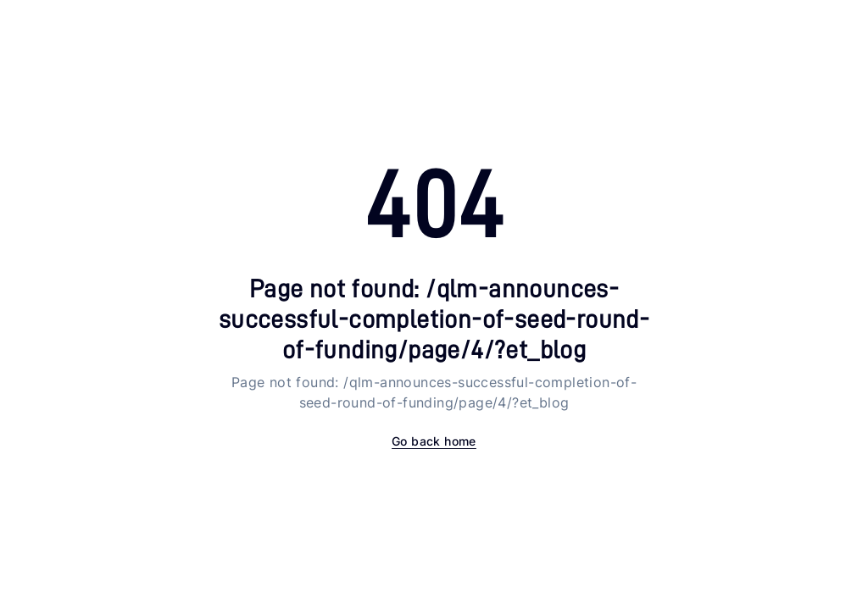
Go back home (434, 441)
